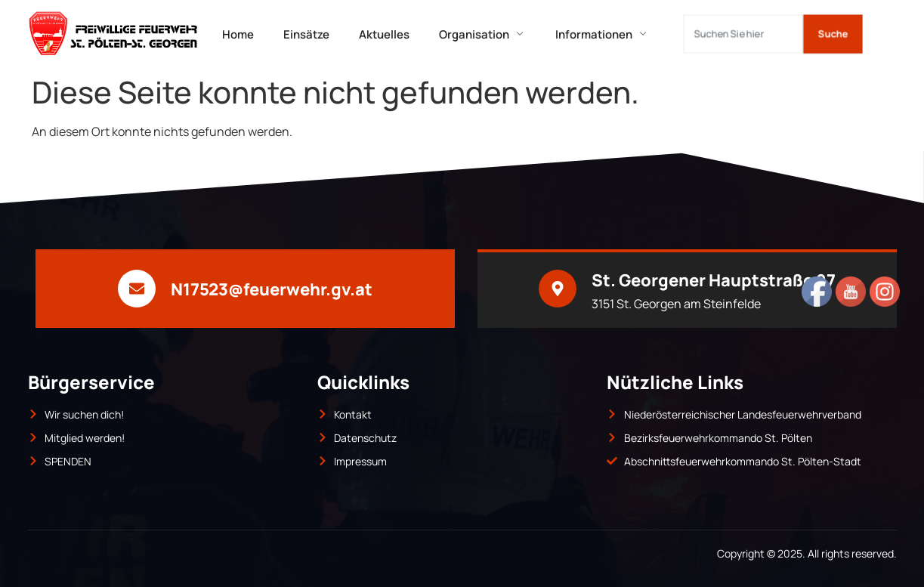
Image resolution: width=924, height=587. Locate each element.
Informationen (604, 34)
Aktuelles (385, 34)
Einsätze (306, 34)
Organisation (484, 34)
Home (237, 34)
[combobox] (743, 34)
